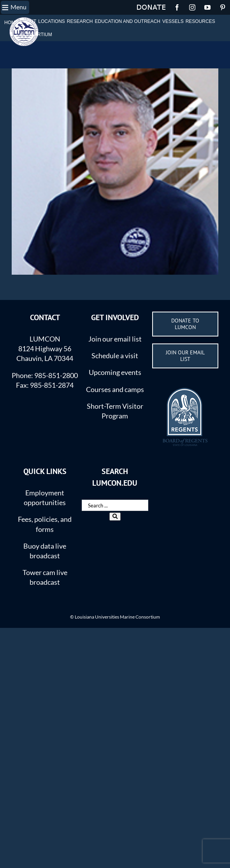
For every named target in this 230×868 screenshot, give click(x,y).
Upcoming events (115, 372)
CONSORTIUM (36, 35)
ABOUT (28, 21)
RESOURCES (200, 21)
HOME (11, 23)
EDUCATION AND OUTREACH (128, 21)
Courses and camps (115, 389)
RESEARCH (80, 21)
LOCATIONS (51, 21)
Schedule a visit (115, 356)
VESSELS (173, 21)
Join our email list (115, 339)
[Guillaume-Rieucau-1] (115, 172)
